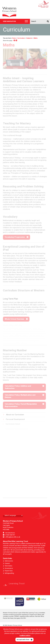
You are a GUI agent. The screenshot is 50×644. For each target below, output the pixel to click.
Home (14, 38)
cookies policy (25, 635)
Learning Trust (17, 584)
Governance (8, 568)
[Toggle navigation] (26, 21)
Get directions (9, 533)
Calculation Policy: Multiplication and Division (20, 395)
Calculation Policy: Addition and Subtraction (18, 386)
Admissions (8, 561)
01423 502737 (9, 535)
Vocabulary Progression (15, 236)
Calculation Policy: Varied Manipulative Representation (21, 405)
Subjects (29, 38)
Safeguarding (8, 573)
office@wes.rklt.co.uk (11, 537)
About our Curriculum (13, 415)
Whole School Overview (14, 320)
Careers (6, 563)
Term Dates (8, 566)
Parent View (8, 571)
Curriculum (21, 38)
